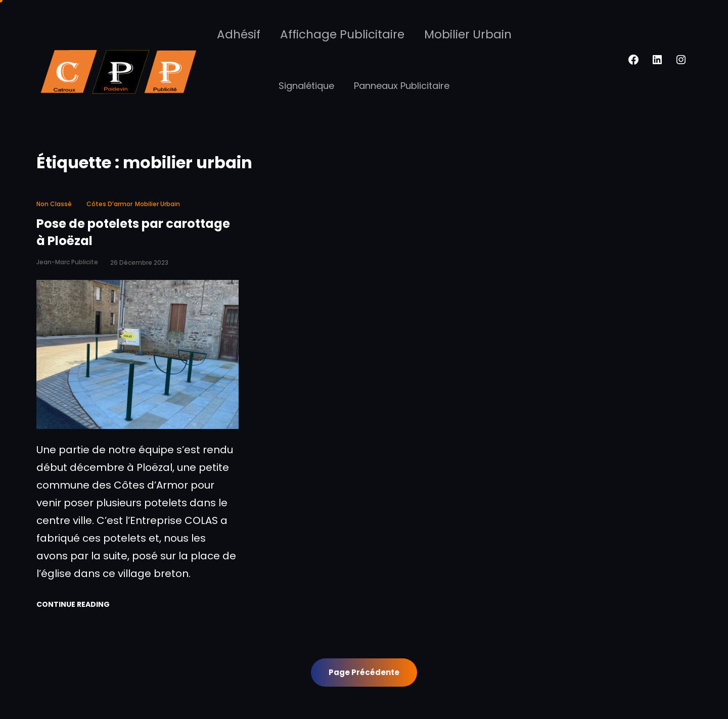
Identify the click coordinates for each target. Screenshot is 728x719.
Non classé (54, 204)
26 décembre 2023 (139, 262)
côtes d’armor (109, 204)
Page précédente (364, 672)
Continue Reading (73, 604)
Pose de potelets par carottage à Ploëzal (133, 232)
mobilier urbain (157, 204)
